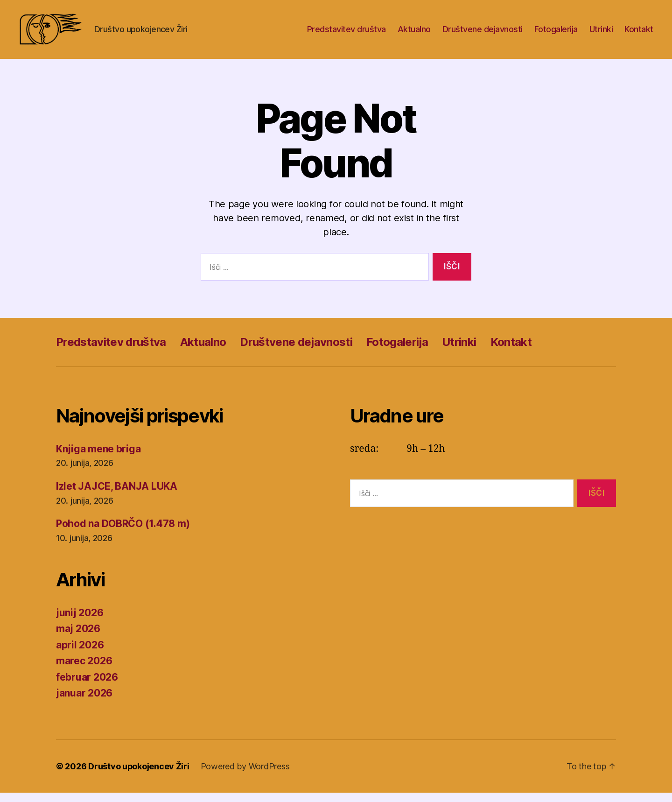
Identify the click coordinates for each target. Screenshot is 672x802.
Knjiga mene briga (98, 458)
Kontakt (639, 34)
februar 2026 (87, 686)
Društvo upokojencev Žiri (139, 776)
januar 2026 (84, 702)
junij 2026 (80, 622)
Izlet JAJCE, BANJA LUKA (117, 496)
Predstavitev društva (346, 34)
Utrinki (601, 34)
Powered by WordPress (246, 776)
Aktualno (414, 34)
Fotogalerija (556, 34)
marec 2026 (84, 670)
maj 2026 (78, 638)
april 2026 (80, 654)
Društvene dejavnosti (483, 34)
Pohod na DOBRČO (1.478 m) (123, 533)
